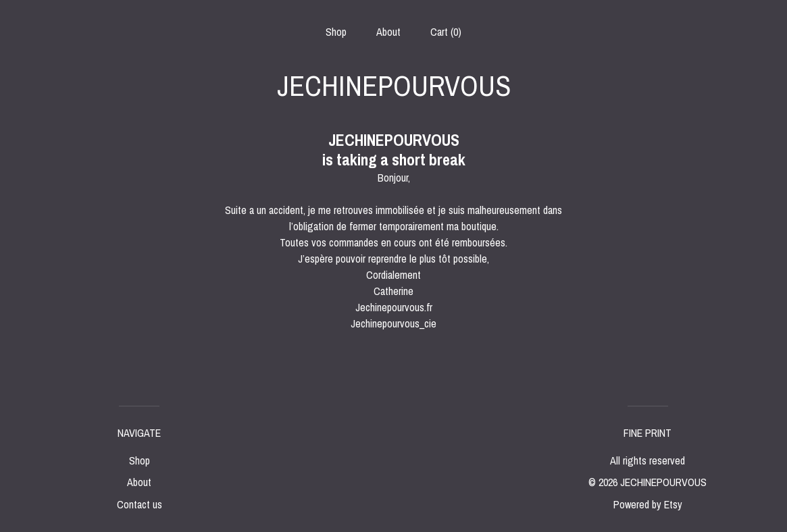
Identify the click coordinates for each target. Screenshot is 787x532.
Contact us (139, 504)
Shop (336, 32)
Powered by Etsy (648, 504)
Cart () (446, 32)
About (388, 32)
